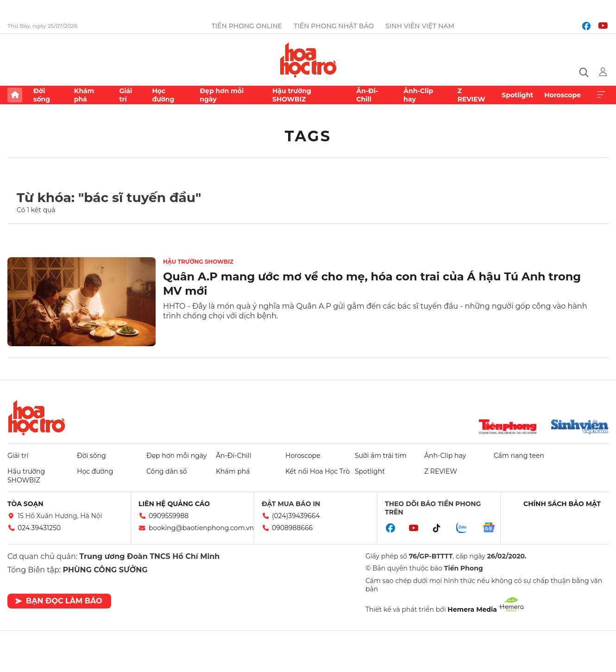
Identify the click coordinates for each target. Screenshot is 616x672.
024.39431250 (39, 528)
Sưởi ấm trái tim (381, 456)
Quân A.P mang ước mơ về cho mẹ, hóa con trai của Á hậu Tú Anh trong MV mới (372, 284)
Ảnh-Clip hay (418, 95)
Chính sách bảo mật (562, 504)
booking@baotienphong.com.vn (201, 528)
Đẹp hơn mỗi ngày (222, 95)
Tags (308, 136)
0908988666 (292, 528)
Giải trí (126, 95)
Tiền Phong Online (247, 26)
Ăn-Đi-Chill (367, 95)
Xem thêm (601, 95)
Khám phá (84, 95)
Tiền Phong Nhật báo (334, 26)
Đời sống (42, 95)
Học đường (163, 95)
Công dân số (167, 471)
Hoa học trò (37, 418)
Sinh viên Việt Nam (420, 26)
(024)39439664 (296, 516)
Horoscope (563, 95)
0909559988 (169, 516)
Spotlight (517, 95)
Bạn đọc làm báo (59, 601)
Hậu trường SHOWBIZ (292, 95)
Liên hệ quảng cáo (174, 504)
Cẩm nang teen (519, 456)
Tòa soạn (25, 504)
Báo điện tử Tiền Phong (308, 60)
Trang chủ (15, 95)
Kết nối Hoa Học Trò (317, 471)
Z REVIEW (471, 95)
